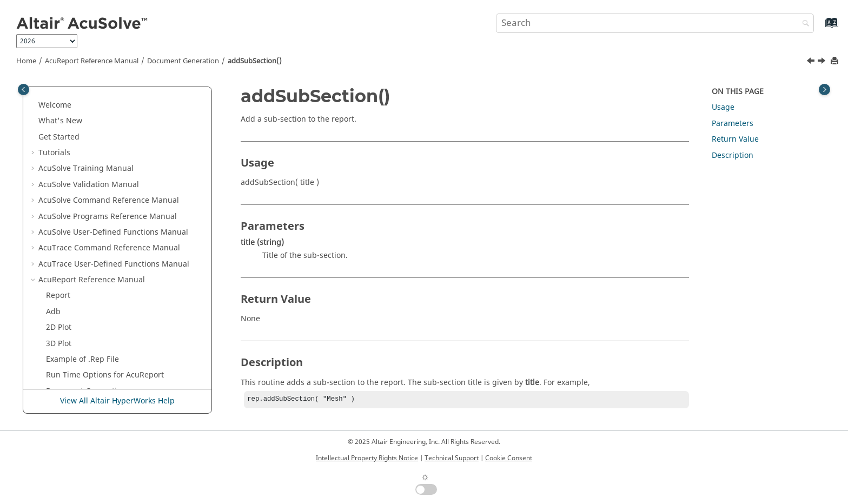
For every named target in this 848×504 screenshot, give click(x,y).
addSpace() (74, 208)
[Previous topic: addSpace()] (812, 62)
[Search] (803, 24)
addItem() (72, 177)
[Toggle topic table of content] (824, 89)
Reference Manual (92, 61)
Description (733, 155)
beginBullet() (77, 320)
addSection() (77, 193)
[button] (49, 97)
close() (65, 352)
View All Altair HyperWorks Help (117, 402)
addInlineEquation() (90, 161)
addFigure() (75, 129)
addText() (71, 288)
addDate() (72, 97)
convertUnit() (77, 367)
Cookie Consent (509, 458)
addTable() (73, 256)
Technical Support (452, 458)
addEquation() (79, 113)
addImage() (75, 145)
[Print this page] (836, 61)
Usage (723, 107)
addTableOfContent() (92, 272)
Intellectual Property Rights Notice (367, 458)
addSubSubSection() (91, 240)
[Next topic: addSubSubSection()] (823, 62)
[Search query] (655, 23)
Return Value (735, 139)
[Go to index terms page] (820, 28)
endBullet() (74, 383)
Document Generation (183, 61)
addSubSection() (255, 61)
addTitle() (71, 304)
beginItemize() (80, 336)
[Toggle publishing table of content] (24, 89)
